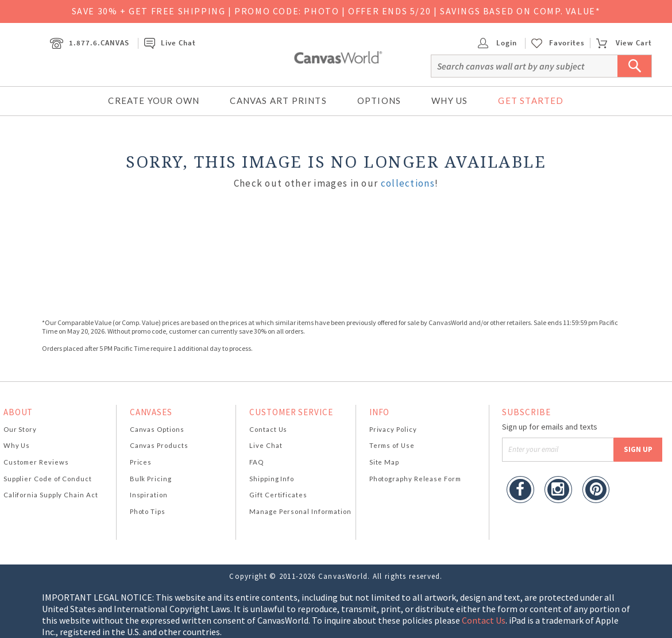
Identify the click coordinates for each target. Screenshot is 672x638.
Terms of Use (392, 445)
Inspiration (149, 495)
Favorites (567, 43)
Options (379, 100)
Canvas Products (159, 445)
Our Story (20, 429)
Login (497, 43)
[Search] (541, 66)
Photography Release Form (415, 479)
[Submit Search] (635, 66)
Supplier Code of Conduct (48, 479)
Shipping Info (272, 479)
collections (408, 183)
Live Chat (170, 43)
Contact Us (268, 429)
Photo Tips (148, 511)
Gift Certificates (278, 495)
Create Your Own (154, 100)
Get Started (531, 100)
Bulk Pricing (151, 479)
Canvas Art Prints (278, 100)
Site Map (384, 462)
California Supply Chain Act (51, 495)
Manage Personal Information (300, 511)
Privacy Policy (393, 429)
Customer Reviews (36, 462)
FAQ (256, 462)
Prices (141, 462)
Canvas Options (157, 429)
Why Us (449, 100)
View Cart (624, 43)
